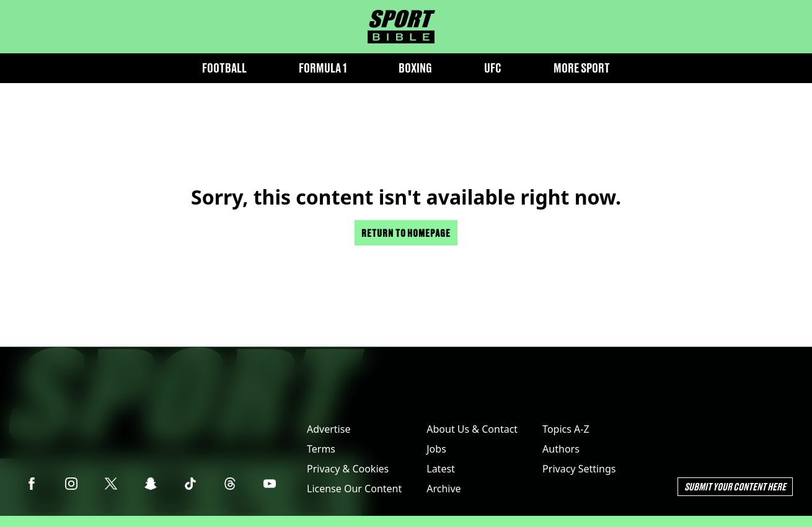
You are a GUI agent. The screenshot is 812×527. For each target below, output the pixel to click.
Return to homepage (406, 233)
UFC (493, 68)
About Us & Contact (472, 429)
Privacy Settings (579, 469)
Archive (444, 489)
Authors (561, 449)
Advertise (329, 429)
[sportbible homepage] (401, 27)
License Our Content (354, 489)
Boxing (415, 68)
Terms (321, 449)
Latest (441, 469)
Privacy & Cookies (348, 469)
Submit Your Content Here (735, 486)
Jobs (436, 449)
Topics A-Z (566, 429)
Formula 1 (323, 68)
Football (224, 68)
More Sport (582, 68)
